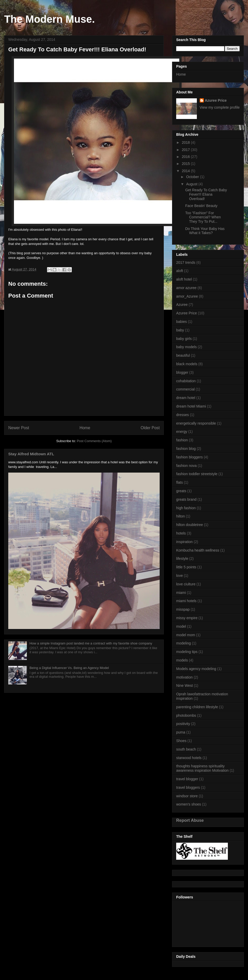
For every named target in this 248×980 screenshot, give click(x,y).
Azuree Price (216, 100)
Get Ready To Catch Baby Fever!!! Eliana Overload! (206, 194)
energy (182, 432)
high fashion (186, 508)
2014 (186, 171)
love (180, 576)
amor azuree (186, 288)
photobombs (186, 715)
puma (181, 732)
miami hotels (186, 601)
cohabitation (186, 381)
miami (181, 593)
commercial (185, 389)
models (182, 660)
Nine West (184, 686)
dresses (183, 415)
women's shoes (189, 804)
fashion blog (186, 449)
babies (181, 322)
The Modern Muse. (49, 19)
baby (180, 330)
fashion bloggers (189, 457)
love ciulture (186, 584)
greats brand (186, 499)
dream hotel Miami (191, 406)
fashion (182, 440)
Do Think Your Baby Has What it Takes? (205, 231)
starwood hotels (189, 758)
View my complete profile (220, 107)
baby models (186, 347)
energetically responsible (196, 423)
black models (187, 364)
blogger (182, 372)
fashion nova (186, 466)
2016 (186, 157)
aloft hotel (184, 279)
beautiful (183, 355)
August (192, 184)
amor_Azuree (187, 296)
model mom (186, 635)
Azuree (182, 305)
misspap (183, 609)
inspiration (184, 542)
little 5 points (186, 567)
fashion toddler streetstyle (197, 474)
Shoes (181, 741)
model (181, 626)
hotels (181, 533)
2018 (186, 142)
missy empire (187, 618)
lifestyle (182, 559)
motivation (184, 677)
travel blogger (187, 779)
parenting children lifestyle (197, 707)
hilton (180, 516)
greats (181, 491)
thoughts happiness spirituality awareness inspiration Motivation (202, 768)
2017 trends (186, 262)
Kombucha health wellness (198, 550)
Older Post (150, 428)
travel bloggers (188, 787)
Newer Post (19, 428)
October (193, 177)
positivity (183, 724)
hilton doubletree (190, 525)
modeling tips (187, 652)
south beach (186, 749)
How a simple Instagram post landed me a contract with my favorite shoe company (91, 643)
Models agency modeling (196, 669)
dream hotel (186, 398)
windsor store (187, 796)
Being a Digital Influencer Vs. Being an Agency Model (69, 668)
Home (85, 428)
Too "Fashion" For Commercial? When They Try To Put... (203, 217)
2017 (186, 150)
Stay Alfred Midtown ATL (31, 454)
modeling (184, 643)
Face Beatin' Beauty (201, 206)
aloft (180, 271)
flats (180, 482)
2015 (186, 164)
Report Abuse (190, 820)
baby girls (184, 339)
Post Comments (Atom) (94, 441)
